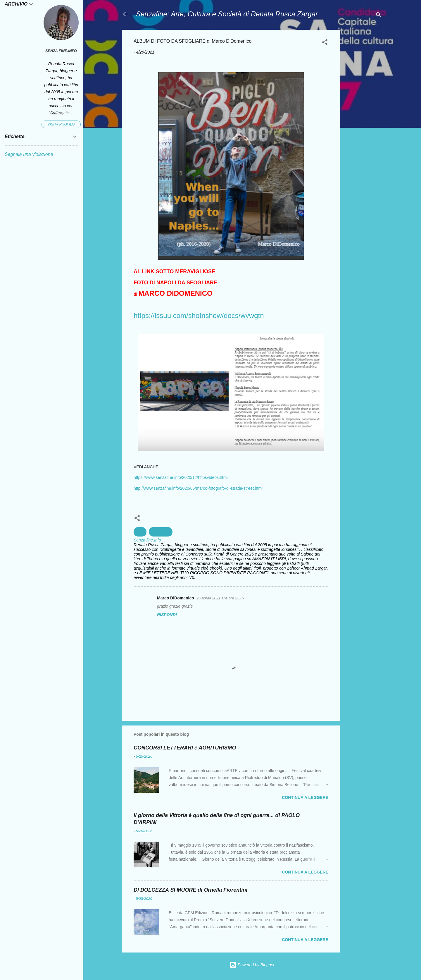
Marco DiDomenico (176, 598)
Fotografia (161, 532)
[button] (325, 43)
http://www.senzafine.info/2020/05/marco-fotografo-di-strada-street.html (198, 488)
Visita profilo (61, 124)
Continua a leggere (305, 797)
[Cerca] (379, 16)
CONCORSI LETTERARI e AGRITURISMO (185, 748)
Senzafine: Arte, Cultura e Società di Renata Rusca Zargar (227, 14)
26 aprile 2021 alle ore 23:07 (221, 598)
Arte (140, 532)
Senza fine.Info (61, 51)
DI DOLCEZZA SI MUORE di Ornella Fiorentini (190, 890)
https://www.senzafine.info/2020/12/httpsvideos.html (181, 477)
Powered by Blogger (252, 965)
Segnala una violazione (29, 154)
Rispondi (167, 615)
